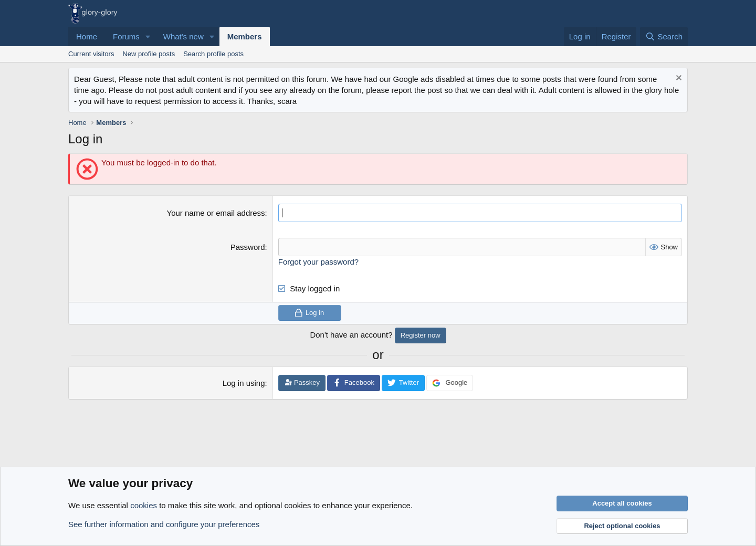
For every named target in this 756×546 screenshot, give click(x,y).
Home (87, 36)
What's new (183, 36)
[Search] (664, 36)
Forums (126, 36)
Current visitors (91, 54)
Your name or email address (216, 213)
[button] (148, 36)
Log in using (244, 383)
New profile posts (149, 54)
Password (248, 247)
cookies (144, 505)
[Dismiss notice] (678, 79)
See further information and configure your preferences (164, 524)
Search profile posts (213, 54)
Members (245, 36)
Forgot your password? (318, 262)
